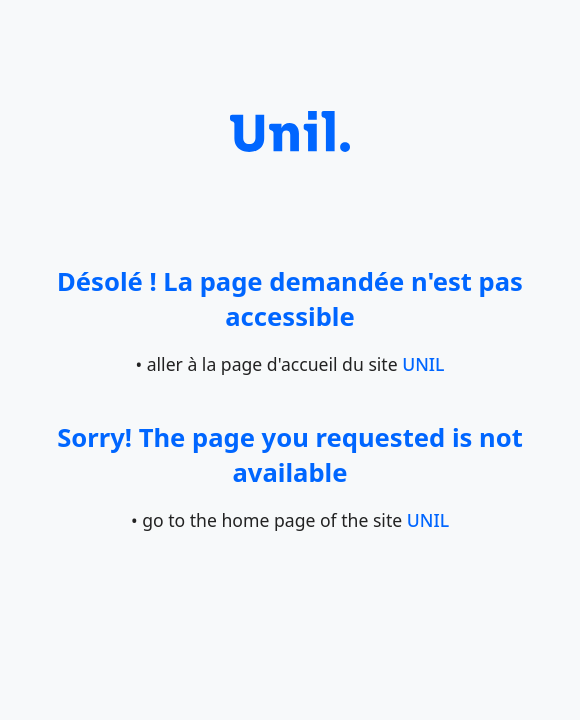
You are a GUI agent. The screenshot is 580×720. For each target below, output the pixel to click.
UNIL (423, 364)
